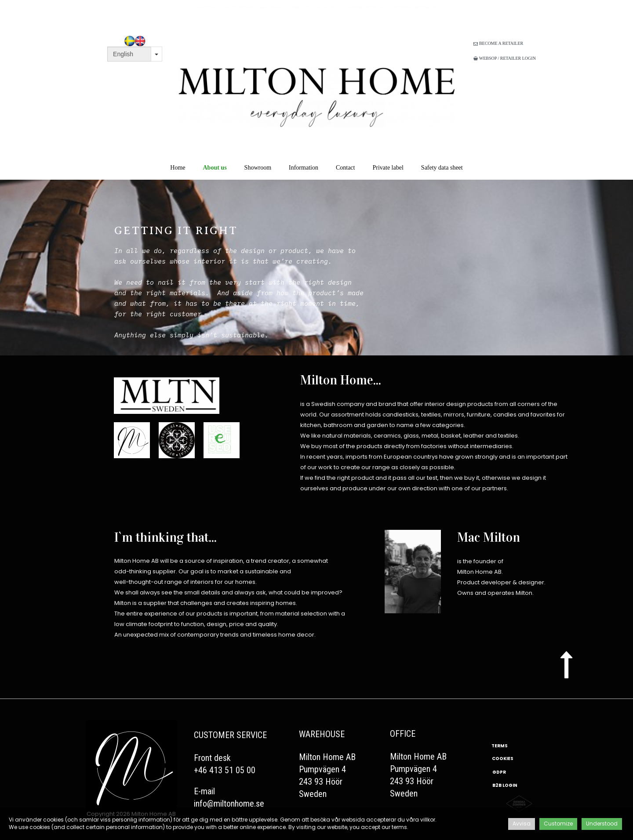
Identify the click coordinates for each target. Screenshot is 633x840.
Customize (558, 824)
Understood (602, 824)
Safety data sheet (442, 168)
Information (304, 168)
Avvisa (522, 824)
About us (215, 168)
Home (178, 168)
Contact (346, 168)
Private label (388, 168)
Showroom (258, 168)
